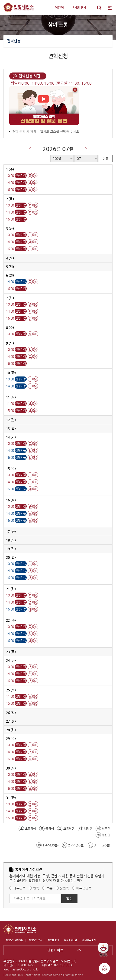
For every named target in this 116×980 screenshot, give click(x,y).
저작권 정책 (53, 940)
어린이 (59, 7)
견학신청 (14, 41)
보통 (49, 888)
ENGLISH (79, 7)
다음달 (84, 148)
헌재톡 (105, 951)
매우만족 (19, 888)
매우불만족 (84, 888)
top (104, 968)
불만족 (64, 888)
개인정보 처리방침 (14, 940)
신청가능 (21, 281)
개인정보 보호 (35, 940)
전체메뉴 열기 (110, 8)
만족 (36, 888)
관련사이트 (55, 950)
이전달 (32, 148)
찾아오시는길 (71, 940)
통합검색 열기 (99, 8)
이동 (106, 159)
